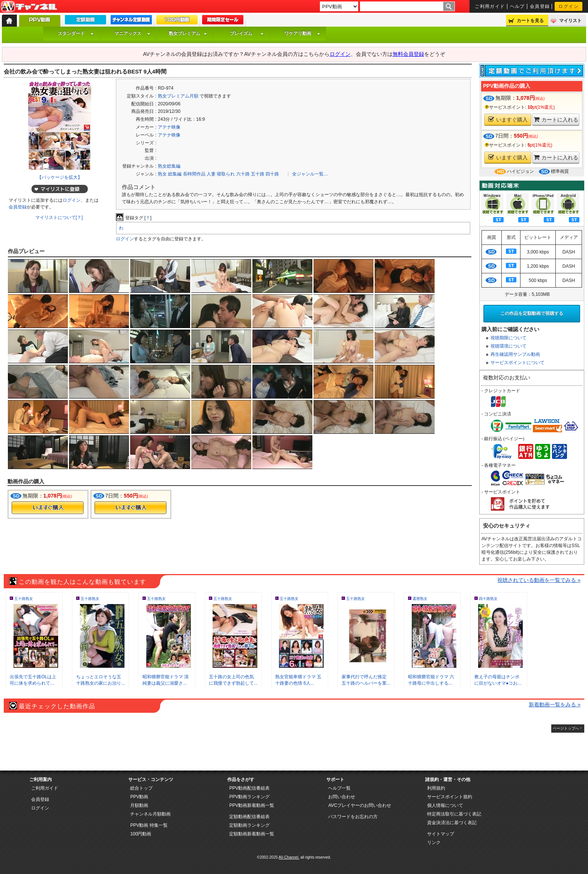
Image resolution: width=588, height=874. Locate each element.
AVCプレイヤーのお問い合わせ (360, 805)
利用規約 (436, 788)
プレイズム (247, 33)
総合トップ (141, 788)
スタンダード (76, 33)
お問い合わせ (342, 797)
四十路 (272, 174)
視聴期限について (508, 338)
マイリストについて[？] (59, 217)
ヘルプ (517, 6)
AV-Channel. (289, 857)
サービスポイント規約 (450, 797)
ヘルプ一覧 (339, 788)
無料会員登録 (408, 54)
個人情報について (445, 805)
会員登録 (540, 6)
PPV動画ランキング (249, 797)
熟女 (162, 174)
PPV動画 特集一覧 (149, 825)
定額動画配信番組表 (249, 817)
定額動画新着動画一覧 (252, 834)
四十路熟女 (488, 599)
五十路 (258, 174)
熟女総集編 (169, 166)
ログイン (568, 6)
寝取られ (226, 174)
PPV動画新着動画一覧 (252, 805)
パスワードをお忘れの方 (353, 817)
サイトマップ (441, 834)
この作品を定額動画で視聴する (532, 313)
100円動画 (141, 834)
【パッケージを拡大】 (60, 177)
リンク (434, 843)
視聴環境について (508, 346)
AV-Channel (29, 7)
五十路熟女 (24, 599)
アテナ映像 (169, 127)
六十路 (243, 174)
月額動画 (139, 805)
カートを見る (530, 21)
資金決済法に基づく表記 (452, 823)
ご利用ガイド (490, 6)
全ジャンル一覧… (310, 174)
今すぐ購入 (48, 508)
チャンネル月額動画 (150, 814)
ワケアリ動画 (302, 33)
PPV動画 (139, 797)
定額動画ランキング (249, 825)
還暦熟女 (420, 599)
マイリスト (570, 21)
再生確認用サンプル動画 (515, 354)
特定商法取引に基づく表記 (454, 814)
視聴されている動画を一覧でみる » (539, 580)
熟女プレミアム (188, 33)
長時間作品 (194, 174)
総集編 (175, 174)
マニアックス (132, 33)
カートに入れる (556, 119)
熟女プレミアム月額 (178, 96)
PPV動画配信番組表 (249, 788)
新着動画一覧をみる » (555, 705)
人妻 (211, 174)
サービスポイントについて (517, 363)
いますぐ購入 (508, 119)
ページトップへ (566, 728)
